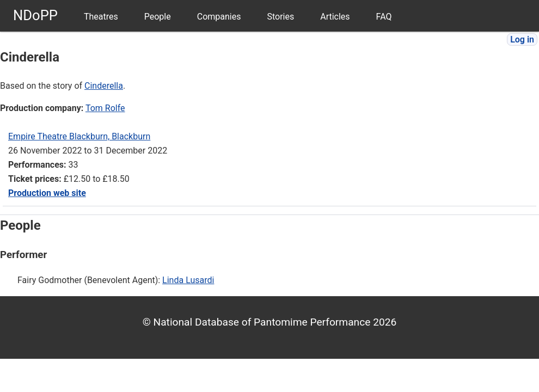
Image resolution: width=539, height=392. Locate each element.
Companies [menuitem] (219, 17)
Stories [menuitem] (280, 17)
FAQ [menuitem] (384, 17)
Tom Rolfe (105, 108)
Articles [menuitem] (335, 17)
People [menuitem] (158, 17)
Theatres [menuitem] (101, 17)
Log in (522, 39)
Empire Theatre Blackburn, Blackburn (79, 136)
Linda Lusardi (188, 280)
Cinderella (104, 86)
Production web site (47, 193)
